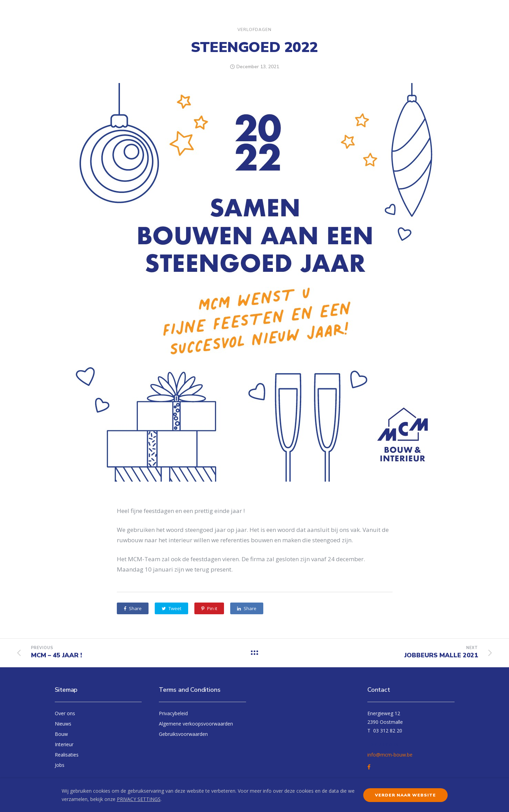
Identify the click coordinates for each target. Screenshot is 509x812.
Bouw (61, 734)
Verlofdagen (254, 30)
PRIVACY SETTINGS (139, 799)
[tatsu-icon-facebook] (370, 767)
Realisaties (67, 755)
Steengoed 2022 (254, 48)
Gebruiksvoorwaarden (183, 734)
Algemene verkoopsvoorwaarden (196, 724)
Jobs (60, 765)
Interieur (64, 744)
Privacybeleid (173, 713)
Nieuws (63, 724)
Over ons (65, 713)
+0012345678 (383, 744)
